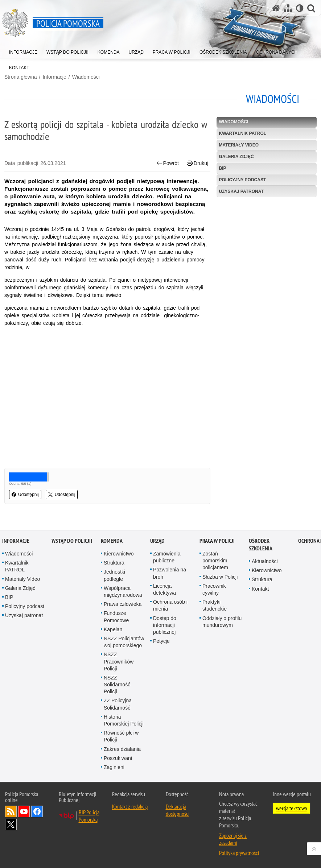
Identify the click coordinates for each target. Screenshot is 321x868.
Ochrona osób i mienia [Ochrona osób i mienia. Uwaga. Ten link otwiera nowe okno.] (170, 605)
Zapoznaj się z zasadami (233, 839)
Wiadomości (86, 77)
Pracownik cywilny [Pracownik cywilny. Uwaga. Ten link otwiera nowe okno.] (214, 589)
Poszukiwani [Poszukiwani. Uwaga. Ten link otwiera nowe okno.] (118, 758)
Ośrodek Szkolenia (261, 545)
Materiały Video (239, 145)
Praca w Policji (217, 541)
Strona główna (21, 77)
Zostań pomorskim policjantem (215, 561)
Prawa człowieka (123, 604)
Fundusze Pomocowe (116, 617)
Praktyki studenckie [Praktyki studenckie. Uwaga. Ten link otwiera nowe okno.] (215, 605)
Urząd (157, 541)
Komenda (112, 541)
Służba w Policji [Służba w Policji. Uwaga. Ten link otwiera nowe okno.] (220, 577)
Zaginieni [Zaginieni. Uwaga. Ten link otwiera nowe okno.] (114, 767)
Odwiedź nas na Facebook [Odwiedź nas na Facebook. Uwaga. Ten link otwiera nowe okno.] (37, 811)
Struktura (114, 563)
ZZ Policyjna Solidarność (118, 704)
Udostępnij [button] (25, 495)
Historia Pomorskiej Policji (124, 720)
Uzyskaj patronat (241, 191)
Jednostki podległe (114, 575)
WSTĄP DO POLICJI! (72, 541)
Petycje (161, 641)
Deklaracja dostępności (178, 810)
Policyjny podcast (242, 180)
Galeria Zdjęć (236, 157)
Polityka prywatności (239, 853)
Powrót (168, 163)
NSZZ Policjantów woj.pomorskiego (124, 642)
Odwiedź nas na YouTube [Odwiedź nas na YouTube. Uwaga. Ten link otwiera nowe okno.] (24, 811)
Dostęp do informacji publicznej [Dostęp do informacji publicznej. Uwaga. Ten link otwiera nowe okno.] (165, 625)
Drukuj (197, 163)
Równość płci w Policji (121, 736)
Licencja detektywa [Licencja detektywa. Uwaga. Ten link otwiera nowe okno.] (164, 589)
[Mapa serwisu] (288, 8)
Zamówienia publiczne (167, 557)
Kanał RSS (11, 811)
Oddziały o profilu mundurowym (222, 622)
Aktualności (265, 561)
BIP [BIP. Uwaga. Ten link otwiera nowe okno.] (222, 168)
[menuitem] (23, 51)
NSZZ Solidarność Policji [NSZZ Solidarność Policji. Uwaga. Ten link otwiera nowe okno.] (117, 685)
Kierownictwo (119, 554)
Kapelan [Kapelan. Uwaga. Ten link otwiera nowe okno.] (113, 629)
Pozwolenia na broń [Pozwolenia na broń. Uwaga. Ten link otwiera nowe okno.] (170, 573)
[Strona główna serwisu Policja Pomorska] (276, 8)
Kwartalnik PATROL (242, 133)
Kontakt (260, 589)
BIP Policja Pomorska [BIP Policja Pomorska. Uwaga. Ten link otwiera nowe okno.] (89, 816)
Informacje (54, 77)
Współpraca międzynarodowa (123, 592)
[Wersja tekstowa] (300, 8)
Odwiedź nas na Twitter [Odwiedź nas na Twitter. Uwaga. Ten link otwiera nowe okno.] (11, 824)
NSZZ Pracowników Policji (119, 661)
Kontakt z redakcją (130, 806)
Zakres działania (122, 749)
